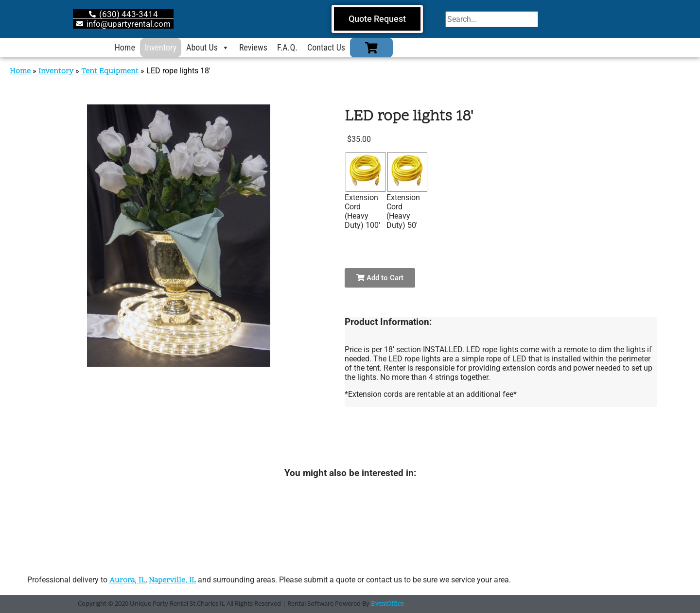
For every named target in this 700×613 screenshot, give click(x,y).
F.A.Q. (287, 47)
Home (125, 47)
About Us (208, 48)
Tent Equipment (110, 71)
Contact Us (326, 47)
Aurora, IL (127, 580)
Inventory (161, 47)
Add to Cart (380, 278)
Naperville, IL (172, 580)
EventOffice (387, 604)
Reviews (253, 47)
